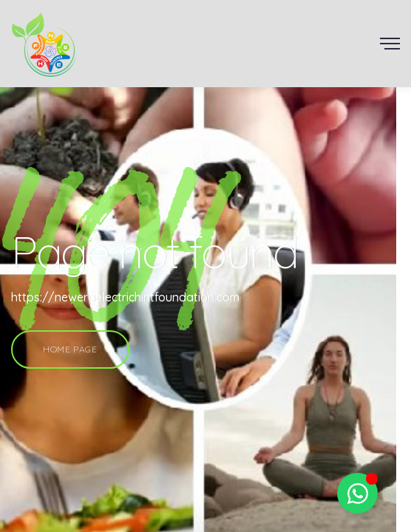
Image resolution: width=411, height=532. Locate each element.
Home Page (70, 349)
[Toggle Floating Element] (357, 493)
